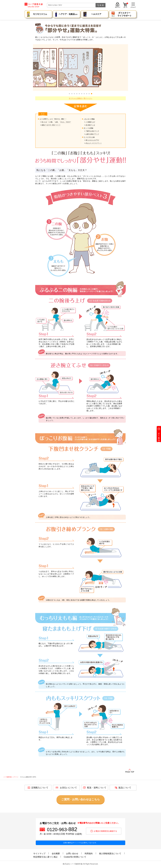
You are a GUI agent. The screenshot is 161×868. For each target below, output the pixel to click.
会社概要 (56, 854)
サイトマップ (39, 854)
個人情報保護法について (110, 854)
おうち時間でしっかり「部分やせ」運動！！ (53, 119)
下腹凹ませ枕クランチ (92, 131)
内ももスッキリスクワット (94, 143)
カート (126, 5)
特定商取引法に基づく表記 (45, 857)
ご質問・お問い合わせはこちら (81, 799)
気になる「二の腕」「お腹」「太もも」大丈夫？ (56, 122)
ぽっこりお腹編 (88, 128)
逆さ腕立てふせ (90, 125)
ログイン (118, 7)
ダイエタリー (125, 14)
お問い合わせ (72, 854)
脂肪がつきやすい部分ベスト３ (51, 125)
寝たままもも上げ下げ (92, 140)
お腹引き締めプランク (92, 134)
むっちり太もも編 (89, 137)
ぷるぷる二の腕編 (89, 119)
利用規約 (89, 854)
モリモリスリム (40, 14)
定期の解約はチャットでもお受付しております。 (80, 843)
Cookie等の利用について (75, 857)
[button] (92, 94)
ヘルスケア (96, 14)
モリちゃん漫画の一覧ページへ (80, 98)
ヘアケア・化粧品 (68, 14)
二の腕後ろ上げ (90, 122)
